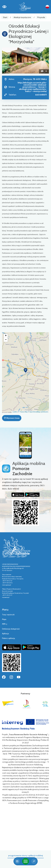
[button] (6, 61)
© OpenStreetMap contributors (38, 412)
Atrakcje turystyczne (22, 17)
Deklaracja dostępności (11, 629)
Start (5, 17)
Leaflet (15, 412)
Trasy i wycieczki (8, 615)
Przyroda (41, 17)
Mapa (4, 619)
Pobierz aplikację (8, 638)
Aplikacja (5, 634)
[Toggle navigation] (26, 861)
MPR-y (5, 624)
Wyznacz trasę (12, 418)
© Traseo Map (23, 412)
